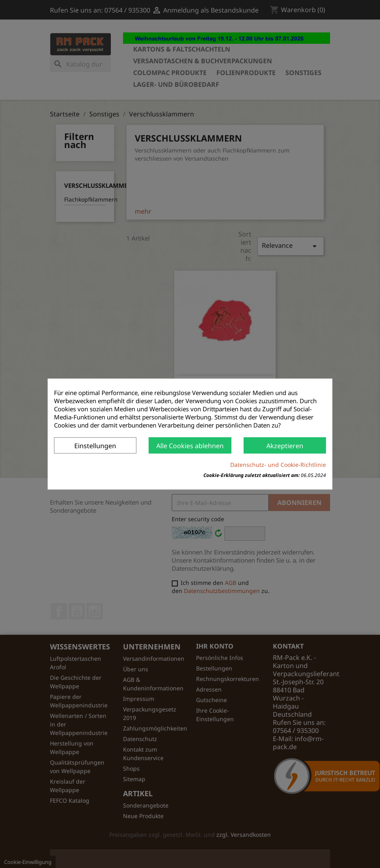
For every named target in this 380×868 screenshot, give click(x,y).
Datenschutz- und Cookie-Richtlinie (278, 465)
